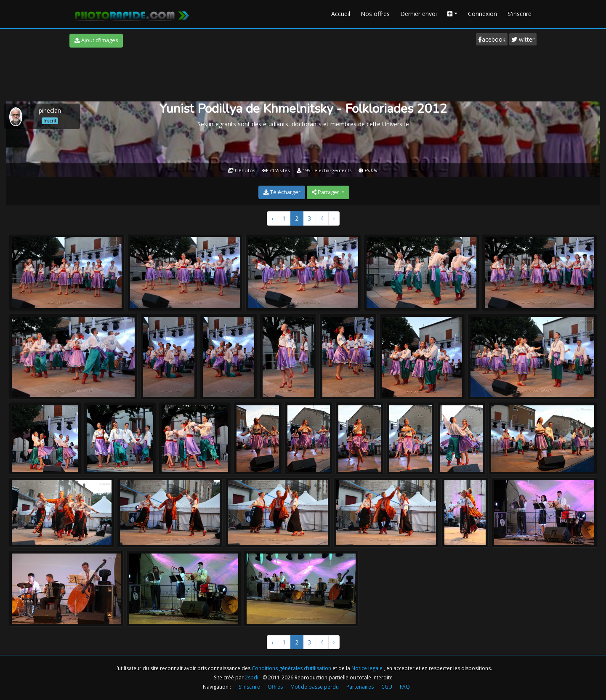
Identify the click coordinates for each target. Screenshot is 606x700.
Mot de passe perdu (315, 687)
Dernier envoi (419, 14)
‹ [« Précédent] (272, 218)
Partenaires (360, 687)
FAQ (405, 687)
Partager (326, 192)
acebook (492, 39)
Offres (275, 687)
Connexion (482, 14)
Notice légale (368, 668)
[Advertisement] (303, 75)
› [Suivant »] (334, 218)
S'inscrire (520, 14)
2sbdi (252, 677)
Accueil (341, 14)
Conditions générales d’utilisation (292, 668)
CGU (387, 687)
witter (523, 39)
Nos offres (375, 14)
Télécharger (282, 192)
